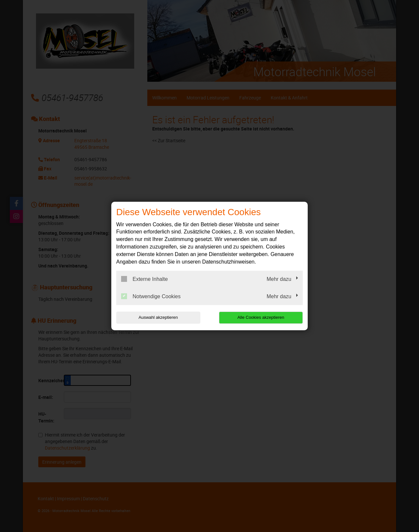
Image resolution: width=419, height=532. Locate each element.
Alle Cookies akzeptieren (261, 317)
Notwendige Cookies (151, 296)
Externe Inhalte (145, 279)
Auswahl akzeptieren (158, 317)
